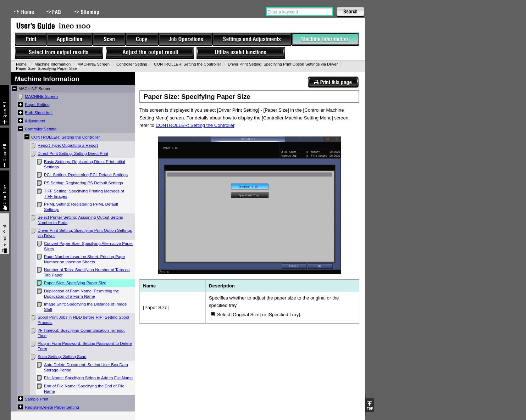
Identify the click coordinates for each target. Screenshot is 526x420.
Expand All (5, 105)
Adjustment (35, 121)
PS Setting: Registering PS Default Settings (84, 183)
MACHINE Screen (41, 96)
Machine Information (52, 64)
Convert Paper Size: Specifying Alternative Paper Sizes (88, 246)
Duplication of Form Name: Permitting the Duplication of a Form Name (82, 294)
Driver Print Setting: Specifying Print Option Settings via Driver (283, 64)
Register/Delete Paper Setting (52, 407)
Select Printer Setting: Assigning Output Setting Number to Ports (80, 220)
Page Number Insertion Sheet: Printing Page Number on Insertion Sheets (84, 259)
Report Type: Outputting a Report (68, 145)
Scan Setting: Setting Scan (62, 357)
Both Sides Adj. (39, 113)
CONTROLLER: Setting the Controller (187, 64)
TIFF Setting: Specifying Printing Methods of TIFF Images (84, 194)
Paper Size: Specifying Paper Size (75, 283)
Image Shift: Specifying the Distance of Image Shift (85, 307)
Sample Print (37, 399)
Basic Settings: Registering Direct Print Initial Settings (84, 164)
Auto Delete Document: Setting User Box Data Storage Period (86, 367)
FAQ (54, 12)
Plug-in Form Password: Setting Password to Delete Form (85, 346)
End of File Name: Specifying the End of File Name (84, 389)
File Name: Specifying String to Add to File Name (88, 378)
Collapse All (5, 148)
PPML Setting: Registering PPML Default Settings (81, 207)
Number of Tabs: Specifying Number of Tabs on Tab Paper (87, 272)
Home (24, 12)
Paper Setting (37, 105)
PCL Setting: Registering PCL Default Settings (86, 175)
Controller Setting (132, 64)
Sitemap (87, 12)
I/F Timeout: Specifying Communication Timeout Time (81, 333)
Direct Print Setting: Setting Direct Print (73, 153)
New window (5, 191)
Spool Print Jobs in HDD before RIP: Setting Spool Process (83, 320)
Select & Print (5, 234)
